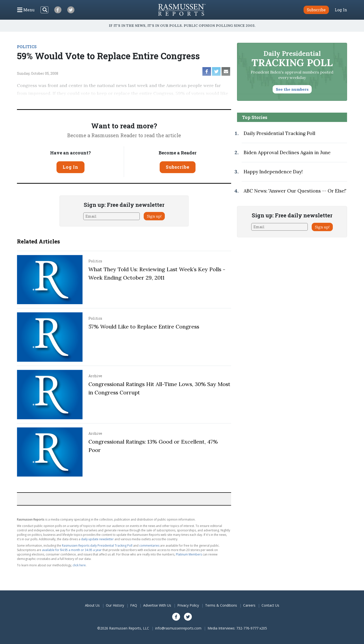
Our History (115, 605)
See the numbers (292, 89)
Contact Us (270, 605)
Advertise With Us (157, 605)
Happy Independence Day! (273, 172)
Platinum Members (189, 554)
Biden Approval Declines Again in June (287, 152)
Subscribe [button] (316, 10)
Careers (249, 605)
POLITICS (27, 47)
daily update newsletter (97, 539)
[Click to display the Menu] (26, 10)
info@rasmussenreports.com (178, 628)
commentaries (149, 546)
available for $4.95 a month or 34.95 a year (72, 550)
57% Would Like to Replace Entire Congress (144, 327)
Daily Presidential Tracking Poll (280, 133)
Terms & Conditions (221, 605)
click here (79, 565)
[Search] (44, 10)
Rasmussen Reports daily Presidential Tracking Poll (97, 546)
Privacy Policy (188, 605)
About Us (92, 605)
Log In (341, 10)
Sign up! (154, 216)
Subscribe (178, 167)
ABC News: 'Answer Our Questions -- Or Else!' (295, 191)
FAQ (134, 605)
